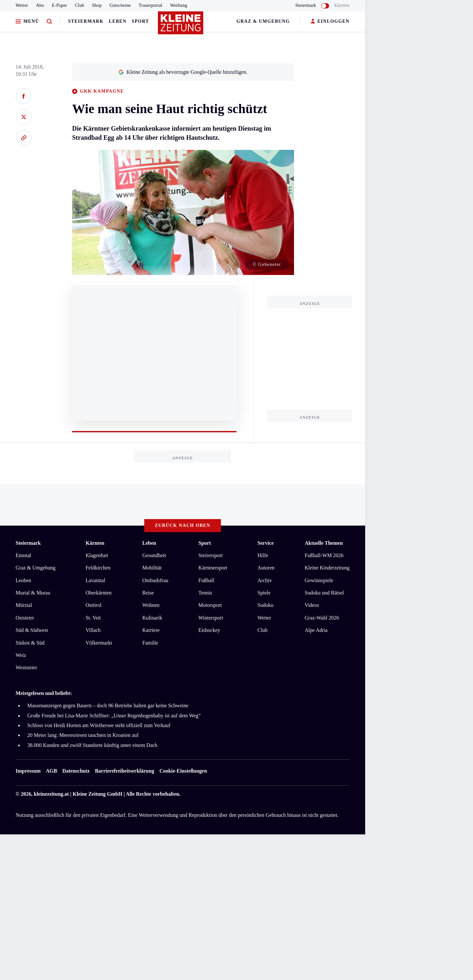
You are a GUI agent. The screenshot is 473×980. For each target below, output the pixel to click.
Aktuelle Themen (324, 543)
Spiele (264, 593)
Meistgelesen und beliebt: (44, 693)
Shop (97, 5)
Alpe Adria (316, 630)
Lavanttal (95, 580)
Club (80, 5)
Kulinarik (152, 618)
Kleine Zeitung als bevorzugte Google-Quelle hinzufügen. (183, 72)
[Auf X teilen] (24, 117)
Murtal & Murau (33, 593)
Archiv (265, 580)
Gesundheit (154, 555)
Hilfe (263, 555)
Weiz (21, 655)
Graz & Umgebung (263, 21)
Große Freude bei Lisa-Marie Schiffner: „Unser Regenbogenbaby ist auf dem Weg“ (114, 716)
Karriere (151, 630)
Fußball (206, 580)
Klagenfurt (97, 555)
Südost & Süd (30, 643)
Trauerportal (151, 5)
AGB (51, 771)
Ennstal (23, 555)
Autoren (266, 568)
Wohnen (151, 605)
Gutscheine (120, 5)
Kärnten (342, 5)
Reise (148, 593)
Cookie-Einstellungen (183, 771)
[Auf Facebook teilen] (24, 96)
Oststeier (25, 618)
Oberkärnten (98, 593)
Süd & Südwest (32, 630)
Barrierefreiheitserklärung (124, 771)
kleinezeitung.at (51, 794)
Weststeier (26, 667)
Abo (40, 5)
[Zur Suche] (49, 22)
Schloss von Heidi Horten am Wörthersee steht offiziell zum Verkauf (99, 725)
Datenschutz (76, 771)
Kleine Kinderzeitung (327, 568)
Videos (312, 605)
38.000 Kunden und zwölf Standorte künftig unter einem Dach (92, 745)
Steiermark (86, 21)
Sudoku (266, 605)
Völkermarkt (99, 643)
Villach (93, 630)
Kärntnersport (213, 568)
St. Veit (93, 618)
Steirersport (211, 555)
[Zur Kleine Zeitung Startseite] (181, 26)
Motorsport (210, 605)
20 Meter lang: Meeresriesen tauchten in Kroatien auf (83, 735)
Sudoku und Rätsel (324, 593)
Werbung (179, 5)
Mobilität (152, 568)
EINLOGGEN (330, 22)
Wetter (22, 5)
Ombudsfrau (155, 580)
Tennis (205, 593)
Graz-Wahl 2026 (322, 618)
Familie (150, 643)
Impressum (28, 771)
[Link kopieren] (24, 138)
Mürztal (24, 605)
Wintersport (211, 618)
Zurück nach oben (183, 525)
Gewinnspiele (319, 580)
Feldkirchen (98, 568)
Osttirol (93, 605)
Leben (118, 21)
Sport (141, 21)
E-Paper (60, 5)
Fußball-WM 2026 (324, 555)
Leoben (23, 580)
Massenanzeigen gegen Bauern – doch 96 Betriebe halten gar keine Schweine (108, 706)
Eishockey (209, 630)
